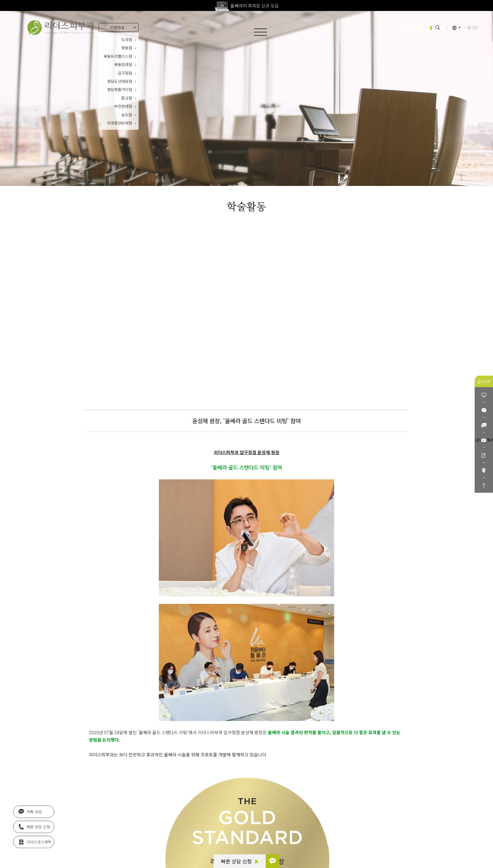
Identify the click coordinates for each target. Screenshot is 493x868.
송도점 (127, 115)
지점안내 (117, 27)
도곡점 (127, 39)
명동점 (127, 48)
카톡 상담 (30, 813)
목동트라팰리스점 (118, 56)
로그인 (473, 27)
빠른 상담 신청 (240, 861)
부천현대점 (123, 106)
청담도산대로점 (120, 81)
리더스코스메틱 (35, 843)
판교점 (127, 98)
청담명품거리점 (120, 89)
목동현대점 (123, 64)
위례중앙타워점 (120, 123)
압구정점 (125, 73)
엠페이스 (412, 27)
